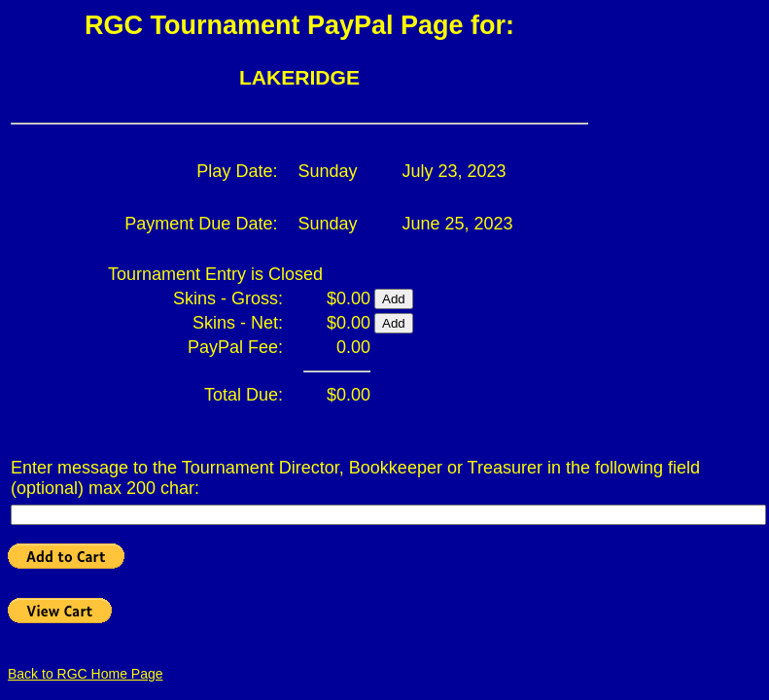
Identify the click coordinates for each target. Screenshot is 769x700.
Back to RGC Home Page (86, 674)
